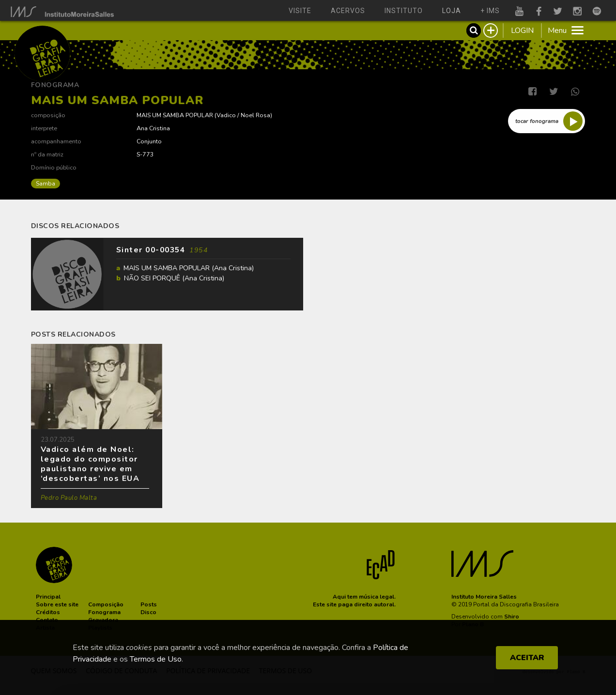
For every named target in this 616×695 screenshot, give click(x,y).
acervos (348, 11)
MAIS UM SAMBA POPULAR (175, 115)
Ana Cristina (153, 128)
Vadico (226, 115)
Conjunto (149, 141)
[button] (48, 597)
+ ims (490, 11)
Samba (46, 184)
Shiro (512, 617)
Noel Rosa (255, 115)
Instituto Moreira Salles (484, 597)
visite (300, 11)
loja (452, 11)
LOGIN (522, 31)
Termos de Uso (156, 659)
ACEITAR (527, 658)
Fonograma (55, 85)
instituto (404, 11)
